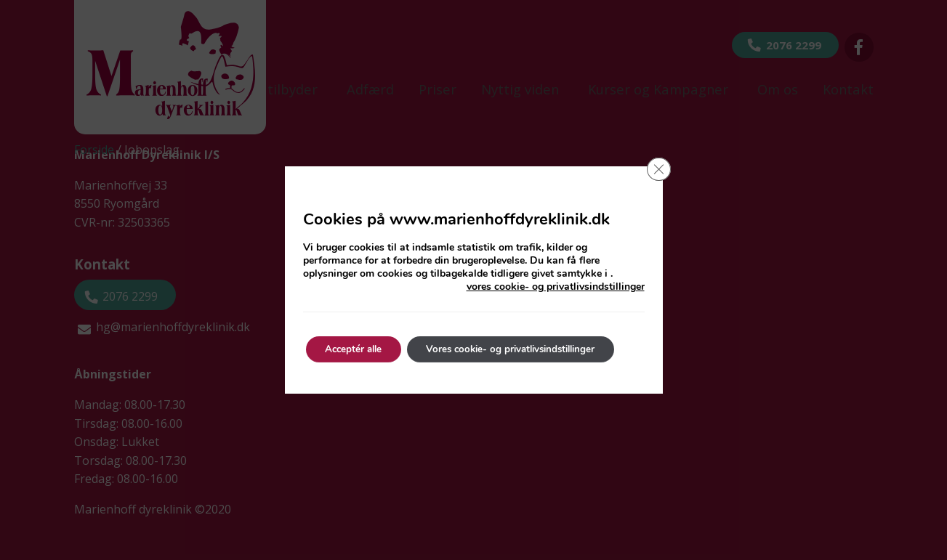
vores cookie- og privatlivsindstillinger (556, 287)
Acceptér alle (358, 349)
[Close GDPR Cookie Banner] (658, 171)
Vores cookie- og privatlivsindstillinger (527, 349)
